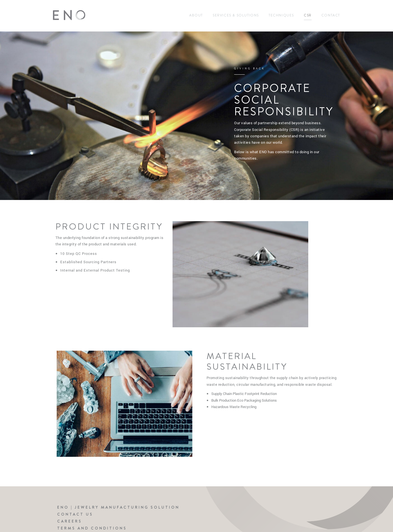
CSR (308, 15)
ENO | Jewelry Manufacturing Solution (118, 507)
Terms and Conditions (92, 528)
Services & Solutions (236, 15)
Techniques (281, 15)
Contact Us (75, 514)
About (196, 15)
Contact (331, 15)
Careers (70, 521)
